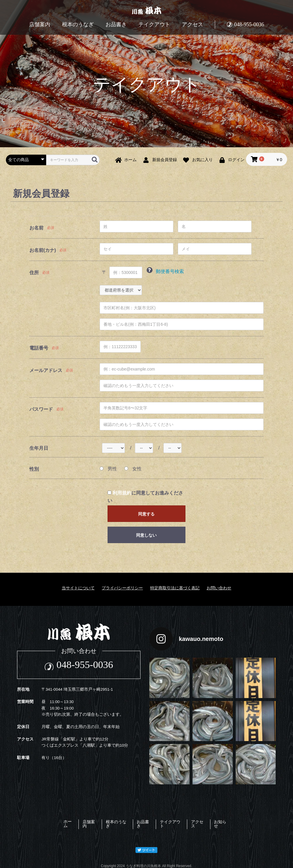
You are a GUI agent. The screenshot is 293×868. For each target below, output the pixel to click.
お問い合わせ (219, 588)
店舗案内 (40, 24)
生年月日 (39, 448)
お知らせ (238, 821)
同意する (146, 514)
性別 (34, 469)
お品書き (116, 24)
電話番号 (39, 348)
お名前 (36, 228)
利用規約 (122, 493)
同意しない (146, 535)
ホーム (53, 821)
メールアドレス (46, 370)
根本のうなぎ (78, 24)
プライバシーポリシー (122, 588)
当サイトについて (78, 588)
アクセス (192, 24)
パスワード (41, 409)
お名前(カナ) (43, 250)
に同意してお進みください (145, 497)
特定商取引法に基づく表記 (175, 588)
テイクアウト (154, 24)
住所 (34, 273)
